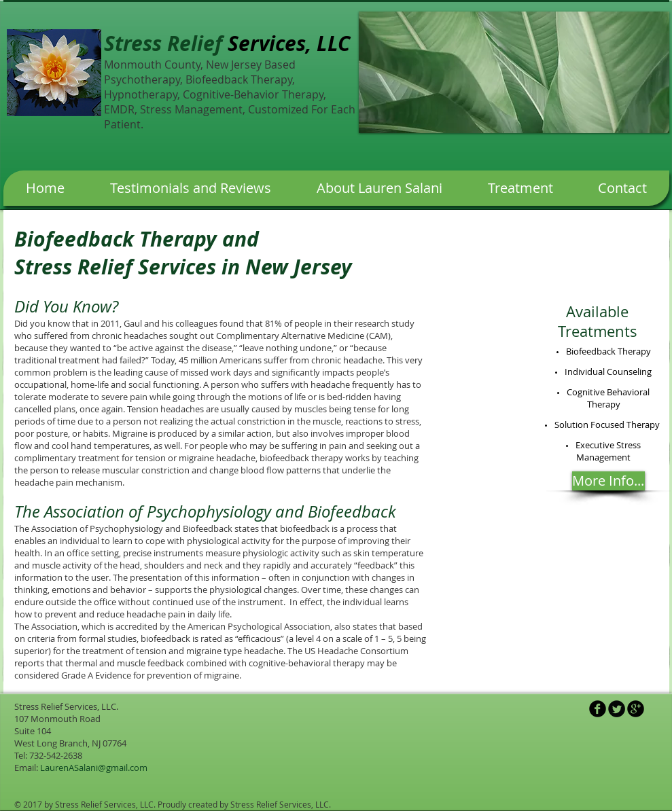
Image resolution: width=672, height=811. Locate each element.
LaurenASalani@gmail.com (94, 768)
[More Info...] (608, 481)
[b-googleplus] (636, 709)
